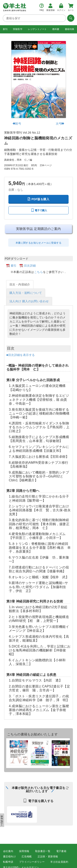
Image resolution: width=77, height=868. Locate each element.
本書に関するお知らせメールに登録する (38, 243)
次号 (60, 124)
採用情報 (24, 851)
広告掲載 (27, 857)
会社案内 (8, 851)
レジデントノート (37, 29)
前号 (17, 124)
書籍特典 (70, 29)
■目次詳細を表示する (21, 355)
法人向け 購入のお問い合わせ (29, 301)
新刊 (5, 29)
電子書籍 (61, 851)
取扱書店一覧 (43, 851)
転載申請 (8, 862)
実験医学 (18, 29)
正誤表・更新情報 (48, 857)
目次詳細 (30, 266)
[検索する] (70, 18)
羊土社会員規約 (59, 862)
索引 (14, 266)
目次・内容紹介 (20, 284)
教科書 (56, 29)
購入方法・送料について (26, 293)
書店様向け (9, 857)
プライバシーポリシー (32, 862)
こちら (38, 272)
